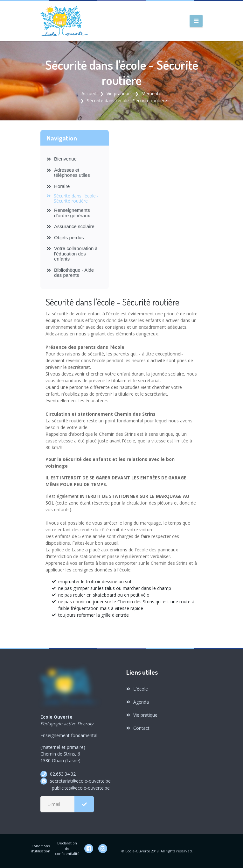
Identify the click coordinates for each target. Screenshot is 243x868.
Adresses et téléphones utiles (68, 173)
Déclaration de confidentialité (67, 848)
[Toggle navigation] (196, 21)
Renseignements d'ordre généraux (68, 213)
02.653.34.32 (63, 774)
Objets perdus (65, 237)
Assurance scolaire (71, 226)
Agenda (138, 702)
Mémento (151, 93)
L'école (137, 689)
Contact (138, 728)
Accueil (89, 93)
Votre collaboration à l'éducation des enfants (72, 254)
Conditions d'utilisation (41, 849)
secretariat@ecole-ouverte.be (80, 781)
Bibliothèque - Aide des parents (70, 273)
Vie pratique (119, 93)
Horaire (58, 186)
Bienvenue (62, 159)
